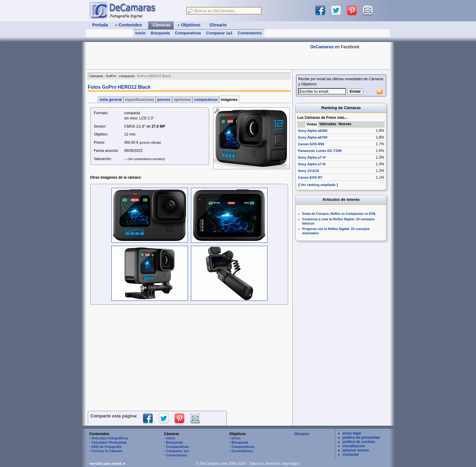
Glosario (302, 434)
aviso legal (352, 433)
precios (164, 100)
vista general (110, 100)
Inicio (141, 33)
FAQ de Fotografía (106, 447)
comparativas (206, 100)
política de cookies (359, 442)
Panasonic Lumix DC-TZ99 (320, 151)
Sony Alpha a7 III (312, 164)
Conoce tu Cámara (107, 451)
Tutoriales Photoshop (109, 442)
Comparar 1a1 (219, 33)
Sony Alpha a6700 (313, 137)
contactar (351, 455)
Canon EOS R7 (310, 177)
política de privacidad (361, 438)
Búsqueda (160, 33)
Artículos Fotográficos (110, 438)
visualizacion (354, 446)
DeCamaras (322, 47)
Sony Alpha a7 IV (312, 157)
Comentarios (250, 33)
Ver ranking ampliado (318, 185)
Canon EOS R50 (311, 144)
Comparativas (188, 33)
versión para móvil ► (108, 464)
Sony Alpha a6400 (313, 131)
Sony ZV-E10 (308, 171)
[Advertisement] (197, 56)
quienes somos (356, 450)
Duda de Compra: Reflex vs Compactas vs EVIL (339, 214)
